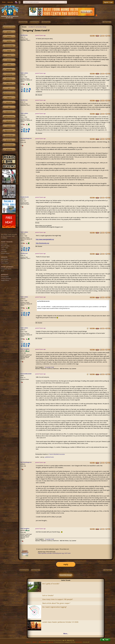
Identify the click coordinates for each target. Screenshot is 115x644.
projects (9, 126)
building (9, 41)
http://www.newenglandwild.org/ (45, 239)
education (9, 102)
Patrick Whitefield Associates (57, 454)
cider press (9, 121)
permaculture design (41, 27)
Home (4, 2)
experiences (9, 112)
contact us (28, 642)
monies (9, 55)
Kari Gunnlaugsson (26, 138)
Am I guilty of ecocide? (51, 584)
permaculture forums (9, 27)
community (9, 74)
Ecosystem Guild (49, 367)
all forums (9, 150)
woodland (31, 27)
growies (9, 32)
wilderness (9, 79)
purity (9, 65)
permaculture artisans (9, 93)
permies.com (9, 135)
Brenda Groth (25, 197)
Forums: (24, 27)
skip (9, 107)
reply (66, 564)
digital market (9, 131)
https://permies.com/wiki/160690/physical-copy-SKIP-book (54, 553)
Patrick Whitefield (26, 374)
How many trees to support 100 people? (58, 599)
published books (49, 457)
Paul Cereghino (25, 349)
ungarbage (9, 69)
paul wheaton (79, 642)
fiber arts (9, 84)
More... (66, 634)
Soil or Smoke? (48, 595)
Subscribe (10, 2)
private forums (9, 145)
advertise (35, 642)
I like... (22, 87)
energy (9, 51)
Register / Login (108, 2)
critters (9, 36)
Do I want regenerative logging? (54, 607)
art (9, 88)
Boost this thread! (66, 575)
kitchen (9, 60)
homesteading (9, 46)
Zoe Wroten (24, 35)
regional (9, 98)
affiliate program (42, 642)
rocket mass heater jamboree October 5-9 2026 (60, 622)
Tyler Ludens (24, 73)
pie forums (9, 140)
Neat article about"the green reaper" (56, 603)
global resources (9, 117)
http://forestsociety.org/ (42, 243)
